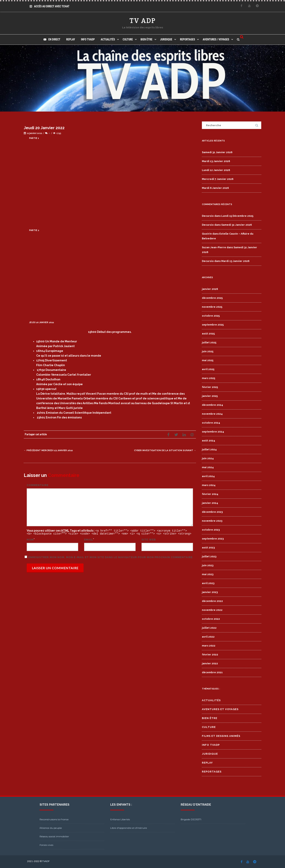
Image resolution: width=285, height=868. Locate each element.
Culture (128, 39)
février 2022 (210, 655)
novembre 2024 (212, 414)
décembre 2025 (212, 298)
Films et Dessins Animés (221, 736)
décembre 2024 (212, 405)
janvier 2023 (210, 592)
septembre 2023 (213, 539)
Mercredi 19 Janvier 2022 (51, 450)
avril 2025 (208, 369)
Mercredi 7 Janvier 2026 (218, 179)
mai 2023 (208, 574)
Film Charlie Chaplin (51, 365)
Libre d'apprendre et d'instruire (129, 828)
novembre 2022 (212, 610)
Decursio (208, 216)
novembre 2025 (212, 307)
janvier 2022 (210, 663)
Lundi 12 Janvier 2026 (216, 170)
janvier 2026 (210, 289)
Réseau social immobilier (54, 836)
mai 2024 (208, 467)
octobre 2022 (211, 619)
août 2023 (208, 548)
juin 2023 (208, 565)
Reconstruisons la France (54, 819)
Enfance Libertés (120, 819)
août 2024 (209, 441)
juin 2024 (208, 458)
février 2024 (210, 494)
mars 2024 (209, 485)
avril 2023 (208, 583)
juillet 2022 (209, 628)
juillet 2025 (209, 342)
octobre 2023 (211, 530)
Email (89, 539)
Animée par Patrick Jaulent (55, 346)
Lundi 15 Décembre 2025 (237, 216)
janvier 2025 (210, 396)
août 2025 (208, 334)
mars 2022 (209, 646)
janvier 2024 (210, 503)
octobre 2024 (211, 423)
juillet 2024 (209, 449)
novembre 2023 (212, 521)
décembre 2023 (212, 512)
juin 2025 (208, 351)
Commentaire (38, 485)
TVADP (46, 861)
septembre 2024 (213, 432)
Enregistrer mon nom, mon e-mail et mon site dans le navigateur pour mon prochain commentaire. (111, 557)
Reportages (187, 39)
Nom (30, 539)
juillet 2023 (209, 556)
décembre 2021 (212, 672)
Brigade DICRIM (191, 819)
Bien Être (146, 39)
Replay (71, 39)
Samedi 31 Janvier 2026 (217, 152)
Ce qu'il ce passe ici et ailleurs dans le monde (69, 356)
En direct (52, 39)
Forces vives (46, 845)
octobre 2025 (211, 316)
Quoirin (207, 234)
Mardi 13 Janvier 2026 (216, 161)
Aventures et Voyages (220, 709)
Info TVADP (88, 39)
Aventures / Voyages (216, 39)
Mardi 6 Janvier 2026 (215, 188)
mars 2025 (209, 378)
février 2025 (210, 387)
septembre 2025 (213, 325)
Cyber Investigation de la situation (161, 450)
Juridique (166, 39)
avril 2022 (208, 637)
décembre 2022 (212, 601)
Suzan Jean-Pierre (214, 247)
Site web (149, 539)
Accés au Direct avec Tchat (50, 6)
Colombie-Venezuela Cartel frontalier (64, 375)
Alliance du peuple (51, 828)
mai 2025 (208, 360)
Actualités (108, 39)
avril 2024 (208, 476)
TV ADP (142, 21)
